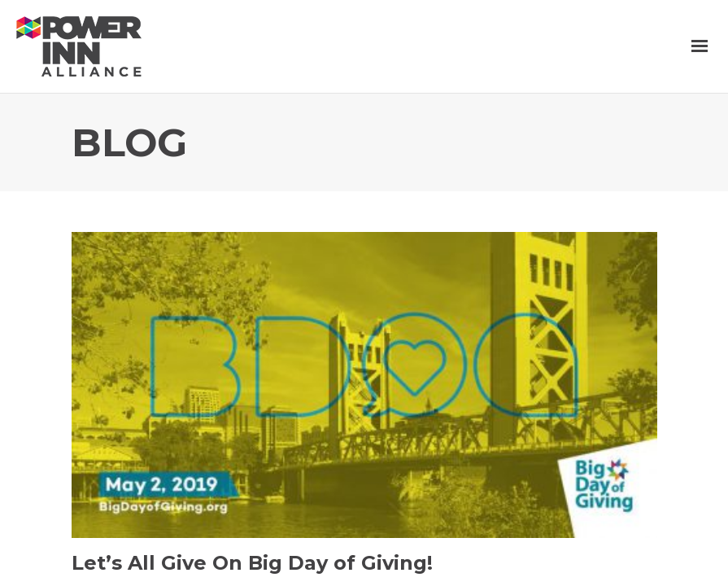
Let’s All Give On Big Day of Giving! (252, 563)
